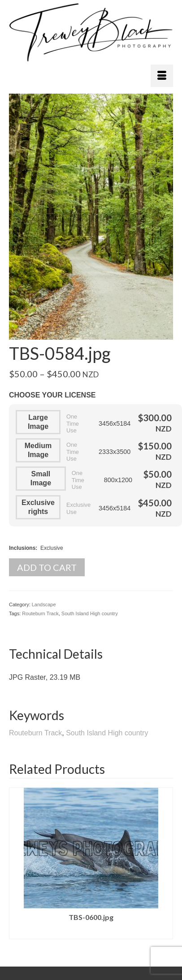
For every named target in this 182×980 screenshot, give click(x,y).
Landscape (44, 604)
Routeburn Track (40, 613)
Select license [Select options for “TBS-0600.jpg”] (91, 932)
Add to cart (47, 567)
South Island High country (90, 613)
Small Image (41, 478)
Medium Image (38, 450)
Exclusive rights (38, 507)
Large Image (38, 422)
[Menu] (162, 76)
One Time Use (73, 423)
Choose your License (52, 395)
